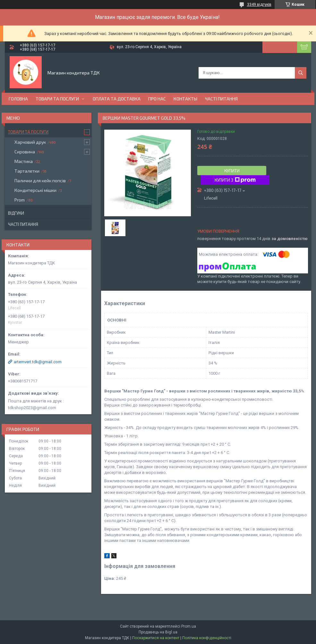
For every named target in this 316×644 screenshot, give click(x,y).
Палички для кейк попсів (40, 180)
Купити (232, 171)
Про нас (157, 99)
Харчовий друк (30, 142)
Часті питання (221, 99)
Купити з (235, 180)
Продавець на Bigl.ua (158, 632)
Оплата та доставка (117, 99)
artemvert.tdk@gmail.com (38, 362)
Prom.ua (189, 626)
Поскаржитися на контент (156, 638)
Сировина (25, 152)
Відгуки (16, 213)
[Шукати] (301, 73)
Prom (20, 200)
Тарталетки (27, 171)
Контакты (185, 99)
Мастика (24, 161)
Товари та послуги (57, 99)
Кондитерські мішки (35, 190)
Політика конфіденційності (207, 638)
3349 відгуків (259, 4)
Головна (18, 99)
